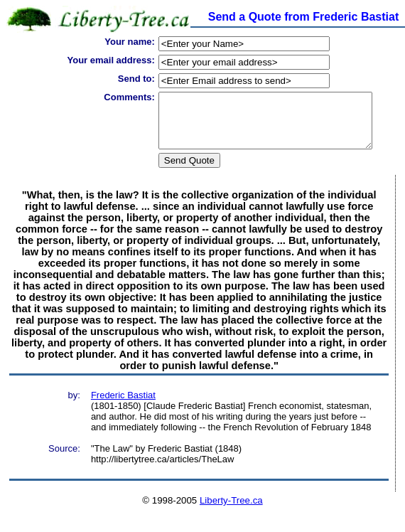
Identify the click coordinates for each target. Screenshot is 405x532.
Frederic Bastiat (123, 406)
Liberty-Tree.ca (231, 511)
